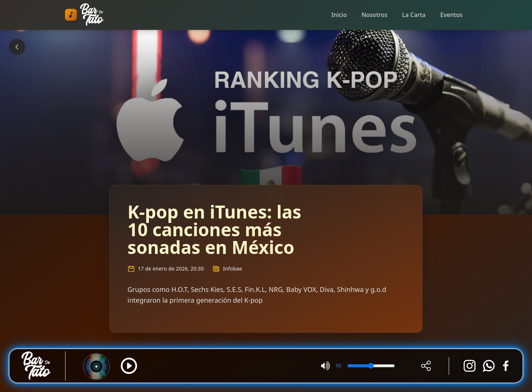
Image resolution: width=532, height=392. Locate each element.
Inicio (339, 15)
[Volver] (17, 47)
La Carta (414, 15)
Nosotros (375, 15)
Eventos (451, 15)
